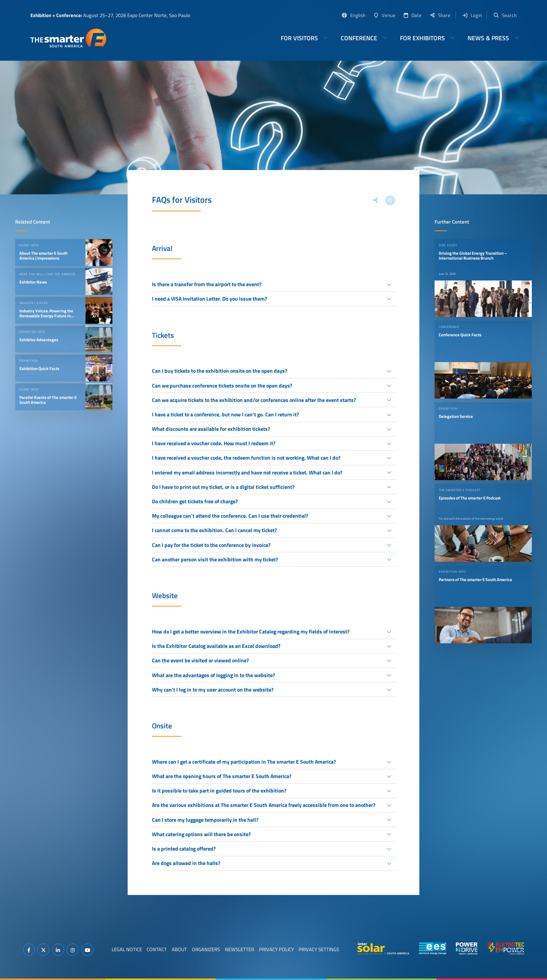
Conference (359, 38)
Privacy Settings (319, 949)
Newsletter (240, 949)
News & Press (488, 38)
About (179, 949)
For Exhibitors (422, 38)
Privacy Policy (277, 949)
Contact (157, 949)
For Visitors (299, 38)
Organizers (206, 949)
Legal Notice (127, 949)
